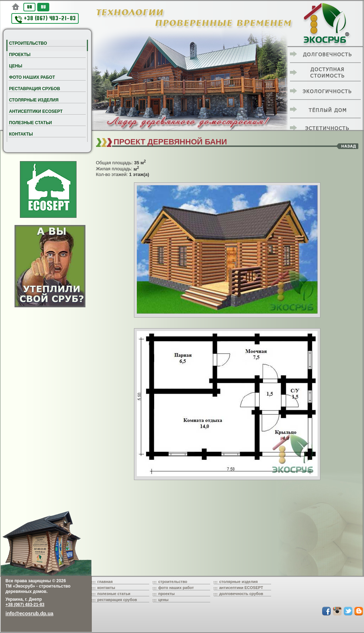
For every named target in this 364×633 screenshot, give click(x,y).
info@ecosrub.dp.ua (30, 613)
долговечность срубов (241, 594)
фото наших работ (176, 588)
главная (105, 582)
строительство (173, 582)
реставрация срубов (117, 600)
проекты (167, 594)
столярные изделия (239, 582)
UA (29, 7)
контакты (107, 588)
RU (43, 7)
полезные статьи (114, 594)
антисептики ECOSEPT (241, 588)
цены (164, 600)
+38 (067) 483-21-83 (45, 19)
